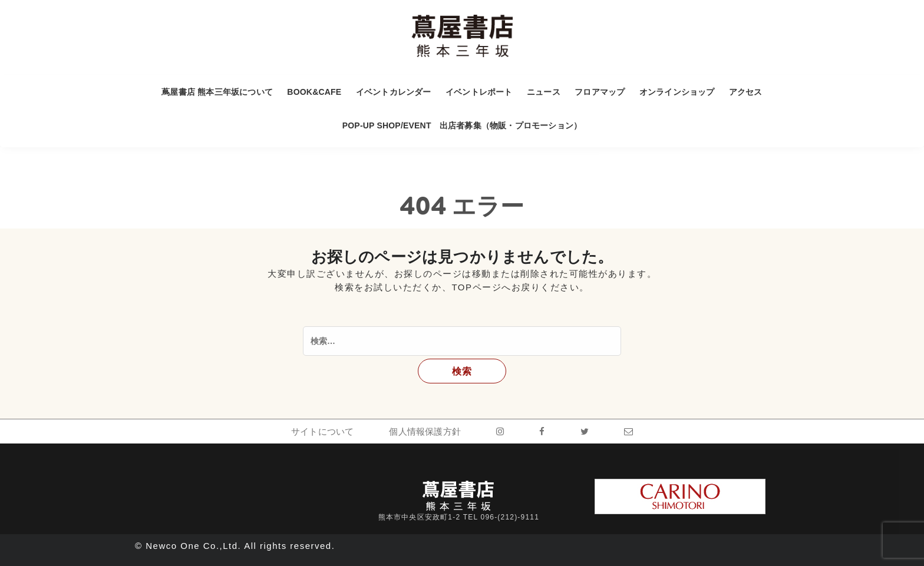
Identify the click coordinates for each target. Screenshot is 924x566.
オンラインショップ (677, 92)
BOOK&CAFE (314, 92)
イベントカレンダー (394, 92)
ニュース (544, 92)
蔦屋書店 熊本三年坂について (217, 92)
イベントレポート (479, 92)
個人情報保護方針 (425, 431)
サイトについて (322, 431)
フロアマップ (600, 92)
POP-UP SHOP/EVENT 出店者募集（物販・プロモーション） (462, 125)
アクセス (746, 92)
